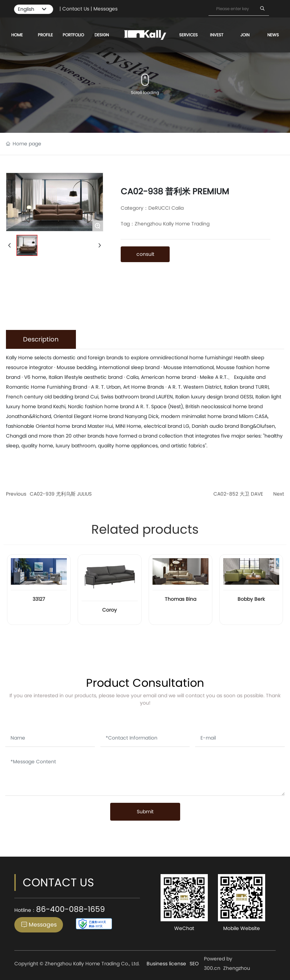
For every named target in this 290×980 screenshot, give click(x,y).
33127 (39, 599)
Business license (166, 964)
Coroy (109, 610)
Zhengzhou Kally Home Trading (172, 224)
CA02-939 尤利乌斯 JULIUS (61, 494)
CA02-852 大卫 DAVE (238, 494)
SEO (194, 964)
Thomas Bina (181, 599)
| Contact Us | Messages (89, 9)
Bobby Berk (251, 599)
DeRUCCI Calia (166, 208)
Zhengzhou (237, 968)
